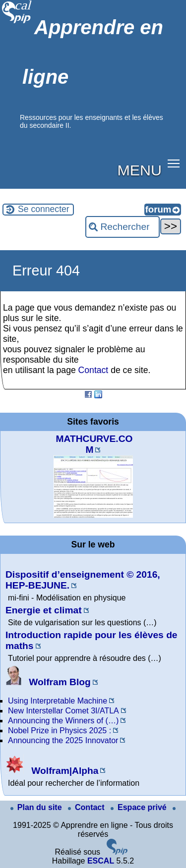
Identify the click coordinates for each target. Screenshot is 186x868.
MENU (140, 170)
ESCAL (101, 861)
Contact (93, 370)
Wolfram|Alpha (52, 771)
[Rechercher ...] (123, 227)
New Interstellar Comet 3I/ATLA (63, 711)
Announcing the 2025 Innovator (63, 740)
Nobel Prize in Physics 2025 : (60, 731)
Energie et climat (44, 610)
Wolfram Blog (48, 682)
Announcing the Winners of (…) (63, 721)
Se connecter (44, 209)
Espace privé (140, 807)
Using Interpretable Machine (58, 701)
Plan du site (37, 807)
